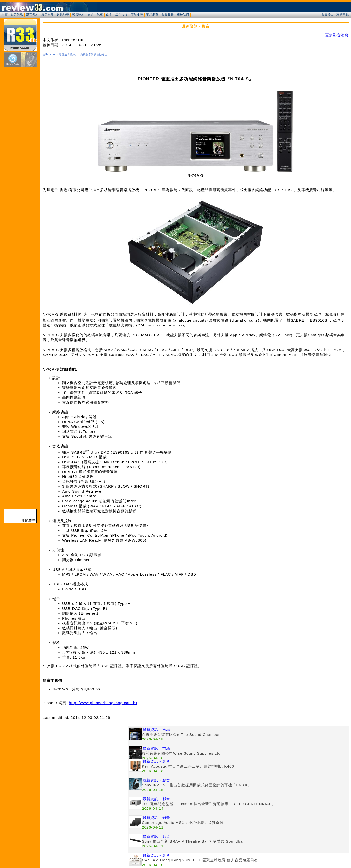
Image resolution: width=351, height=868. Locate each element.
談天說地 (78, 15)
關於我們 (183, 15)
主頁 (5, 15)
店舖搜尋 (137, 15)
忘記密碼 (342, 15)
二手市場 (121, 15)
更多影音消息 (337, 35)
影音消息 (17, 15)
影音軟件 (48, 15)
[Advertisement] (85, 760)
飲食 (109, 15)
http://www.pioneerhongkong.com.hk (103, 703)
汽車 (100, 15)
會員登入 (328, 15)
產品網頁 (152, 15)
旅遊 (91, 15)
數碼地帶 (63, 15)
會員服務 (167, 15)
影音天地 (32, 15)
